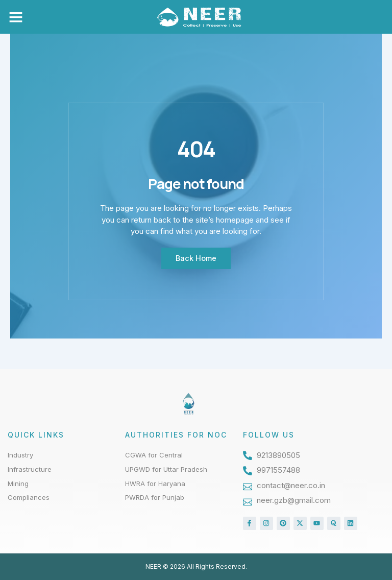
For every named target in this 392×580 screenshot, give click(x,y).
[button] (16, 17)
